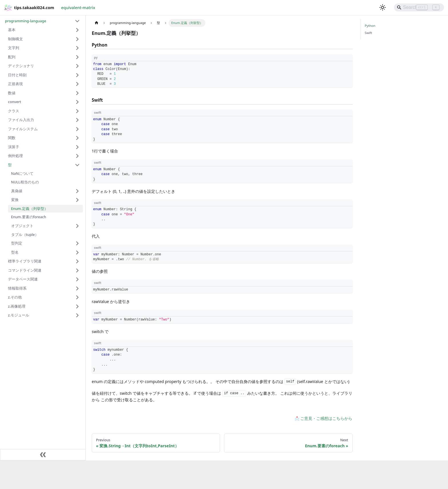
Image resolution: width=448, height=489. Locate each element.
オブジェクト (22, 226)
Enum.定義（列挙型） (30, 209)
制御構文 (15, 39)
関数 (12, 138)
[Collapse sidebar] (43, 455)
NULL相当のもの (25, 182)
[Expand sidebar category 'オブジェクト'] (78, 226)
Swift (369, 33)
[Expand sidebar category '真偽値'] (78, 191)
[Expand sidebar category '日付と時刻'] (78, 75)
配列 (12, 57)
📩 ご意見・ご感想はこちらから (324, 418)
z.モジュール (19, 315)
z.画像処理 (17, 306)
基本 (12, 30)
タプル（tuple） (25, 235)
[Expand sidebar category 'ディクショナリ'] (78, 66)
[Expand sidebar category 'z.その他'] (78, 297)
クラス (14, 111)
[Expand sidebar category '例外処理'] (78, 156)
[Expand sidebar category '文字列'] (78, 48)
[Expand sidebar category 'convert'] (78, 102)
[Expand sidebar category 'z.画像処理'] (78, 306)
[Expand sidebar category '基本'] (78, 30)
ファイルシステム (23, 129)
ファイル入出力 (21, 120)
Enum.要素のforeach (29, 217)
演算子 (14, 147)
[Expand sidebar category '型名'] (78, 252)
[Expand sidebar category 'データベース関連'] (78, 279)
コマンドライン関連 (25, 270)
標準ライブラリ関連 (25, 261)
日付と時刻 (17, 75)
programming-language (26, 21)
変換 (15, 200)
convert (15, 102)
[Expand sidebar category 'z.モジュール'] (78, 315)
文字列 (14, 48)
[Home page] (96, 23)
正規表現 (15, 84)
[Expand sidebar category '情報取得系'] (78, 288)
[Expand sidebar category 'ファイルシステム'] (78, 129)
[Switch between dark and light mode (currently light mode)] (383, 7)
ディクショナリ (21, 66)
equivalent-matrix (78, 8)
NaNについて (22, 174)
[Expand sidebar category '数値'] (78, 93)
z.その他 (15, 297)
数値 (12, 93)
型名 (15, 252)
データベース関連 (23, 279)
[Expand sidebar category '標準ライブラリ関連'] (78, 261)
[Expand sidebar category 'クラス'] (78, 111)
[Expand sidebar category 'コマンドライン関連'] (78, 270)
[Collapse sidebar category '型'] (78, 165)
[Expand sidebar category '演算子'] (78, 147)
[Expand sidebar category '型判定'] (78, 243)
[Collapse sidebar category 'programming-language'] (78, 21)
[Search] (419, 7)
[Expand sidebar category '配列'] (78, 57)
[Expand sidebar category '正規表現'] (78, 84)
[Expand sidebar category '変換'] (78, 200)
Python (370, 26)
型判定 (17, 243)
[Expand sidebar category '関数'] (78, 138)
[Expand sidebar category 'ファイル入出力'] (78, 120)
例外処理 (15, 156)
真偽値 (17, 191)
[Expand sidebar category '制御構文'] (78, 39)
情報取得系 (17, 288)
